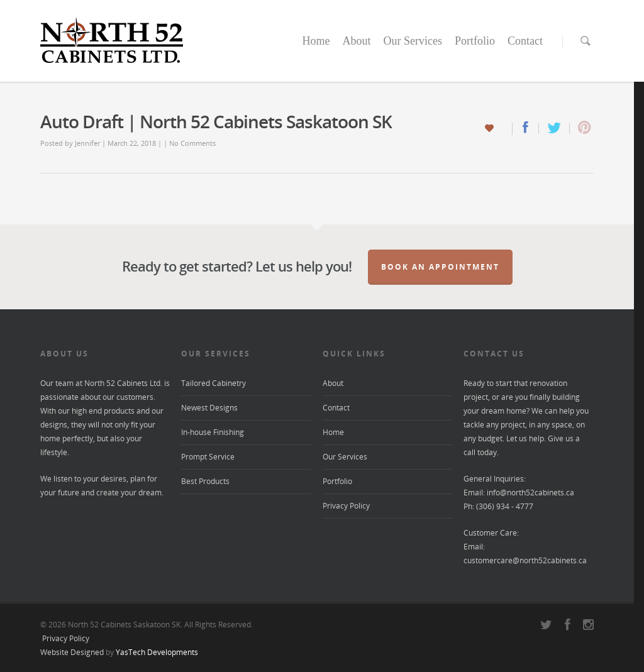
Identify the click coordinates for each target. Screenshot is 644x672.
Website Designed (72, 652)
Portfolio (475, 41)
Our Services (412, 41)
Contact (525, 41)
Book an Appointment (440, 267)
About (356, 41)
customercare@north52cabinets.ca (525, 560)
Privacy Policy (346, 506)
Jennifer (87, 143)
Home (316, 41)
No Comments (192, 143)
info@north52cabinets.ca (530, 493)
